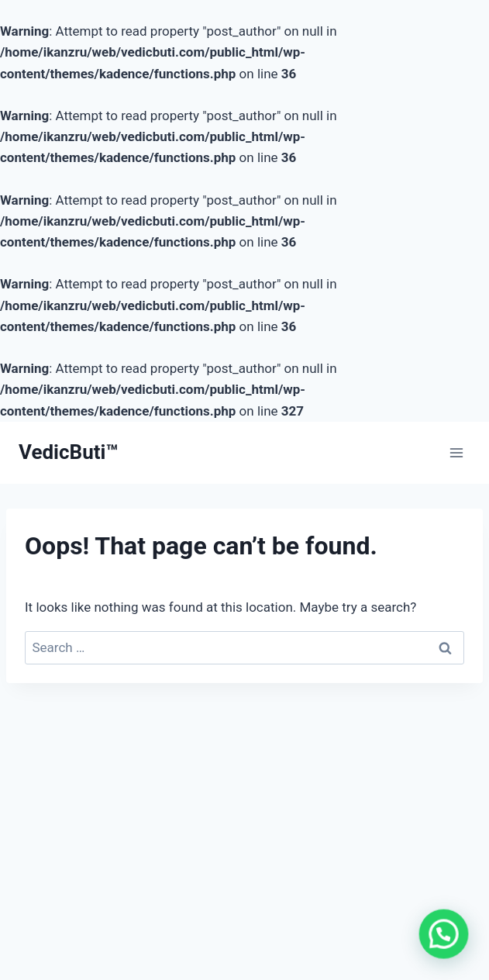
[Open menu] (456, 452)
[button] (446, 939)
